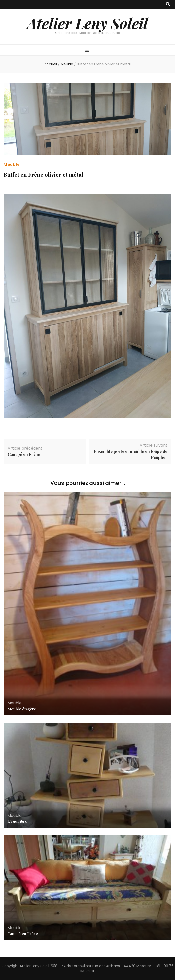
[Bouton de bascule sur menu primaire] (88, 50)
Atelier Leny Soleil (87, 23)
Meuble (12, 165)
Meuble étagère (22, 709)
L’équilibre (17, 821)
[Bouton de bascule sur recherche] (168, 5)
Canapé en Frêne (23, 934)
